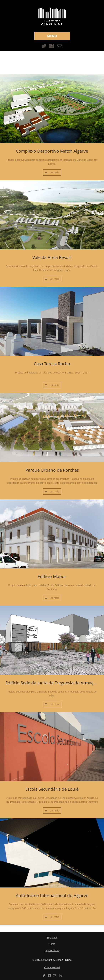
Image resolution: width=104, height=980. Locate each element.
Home (52, 944)
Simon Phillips (64, 960)
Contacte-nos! (52, 967)
